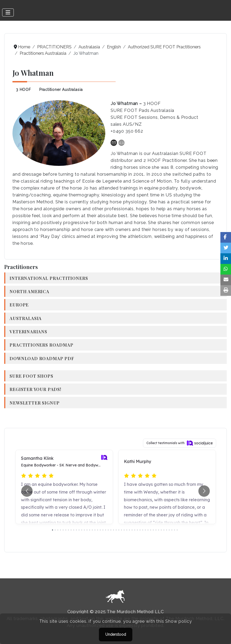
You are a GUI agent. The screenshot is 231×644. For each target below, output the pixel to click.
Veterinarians (28, 331)
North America (29, 291)
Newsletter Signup (35, 403)
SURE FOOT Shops (31, 376)
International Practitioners (49, 278)
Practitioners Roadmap (41, 345)
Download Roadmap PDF (42, 358)
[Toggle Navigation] (8, 12)
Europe (19, 305)
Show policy (178, 621)
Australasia (26, 318)
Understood (116, 634)
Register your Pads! (35, 389)
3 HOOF (23, 90)
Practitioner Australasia (61, 90)
